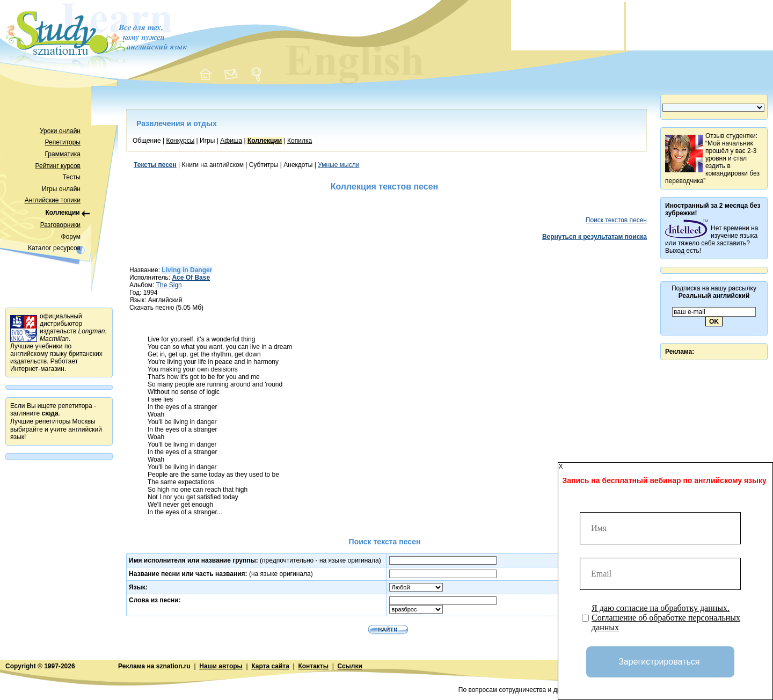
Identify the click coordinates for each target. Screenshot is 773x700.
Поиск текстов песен (616, 220)
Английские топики (53, 200)
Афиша (231, 141)
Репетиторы (63, 142)
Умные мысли (338, 165)
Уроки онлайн (60, 131)
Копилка (300, 141)
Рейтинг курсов (58, 166)
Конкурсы (180, 141)
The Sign (169, 285)
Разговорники (60, 225)
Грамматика (63, 154)
